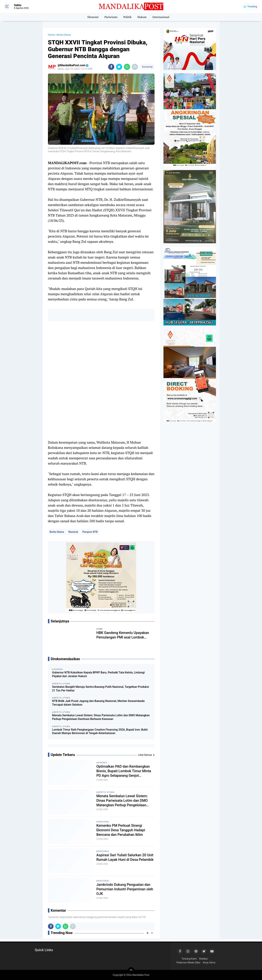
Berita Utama (57, 532)
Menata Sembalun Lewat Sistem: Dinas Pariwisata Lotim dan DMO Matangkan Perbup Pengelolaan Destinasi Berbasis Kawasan (101, 717)
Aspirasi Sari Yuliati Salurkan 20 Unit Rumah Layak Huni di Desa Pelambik (125, 857)
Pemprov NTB (90, 532)
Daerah (103, 763)
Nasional (73, 532)
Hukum (142, 17)
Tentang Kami (189, 959)
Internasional (161, 17)
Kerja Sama (209, 963)
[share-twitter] (119, 67)
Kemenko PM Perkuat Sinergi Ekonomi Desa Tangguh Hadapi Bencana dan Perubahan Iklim (121, 830)
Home (51, 35)
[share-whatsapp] (127, 67)
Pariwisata (111, 17)
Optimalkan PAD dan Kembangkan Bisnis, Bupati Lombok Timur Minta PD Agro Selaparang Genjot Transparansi (124, 771)
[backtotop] (131, 971)
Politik (127, 17)
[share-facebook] (111, 67)
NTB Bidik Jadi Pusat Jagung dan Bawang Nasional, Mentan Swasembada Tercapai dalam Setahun (98, 703)
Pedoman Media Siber (189, 963)
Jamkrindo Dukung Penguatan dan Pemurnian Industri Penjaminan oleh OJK (125, 889)
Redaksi (203, 959)
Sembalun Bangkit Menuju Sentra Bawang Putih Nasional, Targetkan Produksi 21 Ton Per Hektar (101, 689)
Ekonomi (93, 17)
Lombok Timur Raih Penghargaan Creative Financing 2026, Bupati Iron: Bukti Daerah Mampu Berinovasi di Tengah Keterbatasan (100, 731)
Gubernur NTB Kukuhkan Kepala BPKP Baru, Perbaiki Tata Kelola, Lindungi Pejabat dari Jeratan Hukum (98, 674)
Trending (252, 6)
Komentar (147, 67)
